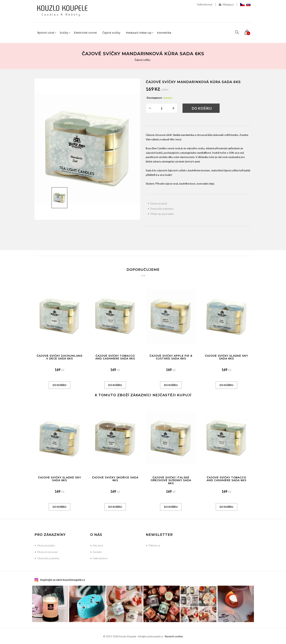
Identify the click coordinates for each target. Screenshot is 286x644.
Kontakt (97, 552)
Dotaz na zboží (159, 203)
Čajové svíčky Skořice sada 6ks (115, 479)
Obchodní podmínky (48, 558)
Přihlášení (226, 5)
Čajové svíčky (111, 33)
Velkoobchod (205, 4)
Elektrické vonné (85, 33)
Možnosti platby (46, 545)
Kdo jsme (98, 545)
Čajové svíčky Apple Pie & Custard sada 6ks (171, 357)
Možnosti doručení (47, 552)
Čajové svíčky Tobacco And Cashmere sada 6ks (115, 357)
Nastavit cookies (174, 636)
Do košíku (202, 108)
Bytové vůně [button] (46, 33)
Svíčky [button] (64, 33)
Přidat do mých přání (162, 214)
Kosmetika (164, 33)
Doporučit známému (162, 209)
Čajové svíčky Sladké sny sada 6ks (226, 357)
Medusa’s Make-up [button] (139, 33)
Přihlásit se (154, 545)
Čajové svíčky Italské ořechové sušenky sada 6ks (171, 480)
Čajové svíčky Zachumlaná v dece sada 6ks (60, 357)
